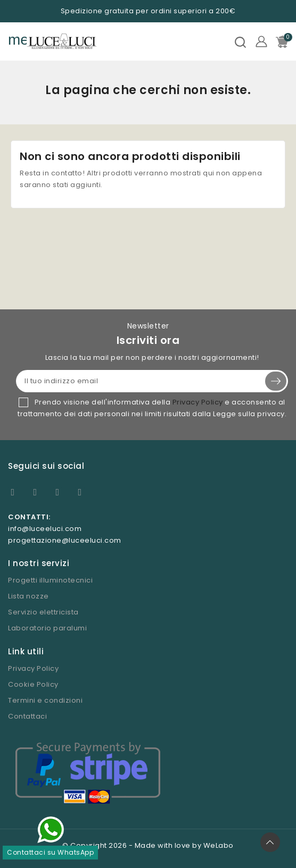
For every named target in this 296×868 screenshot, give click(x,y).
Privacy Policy (198, 402)
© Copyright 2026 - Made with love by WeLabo (148, 845)
